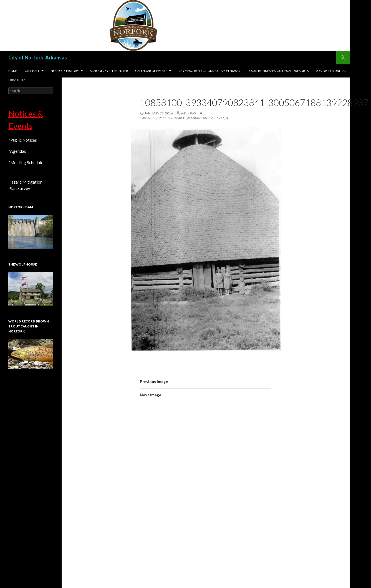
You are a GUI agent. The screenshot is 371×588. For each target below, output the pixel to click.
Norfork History (65, 71)
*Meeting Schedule (26, 162)
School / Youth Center (109, 71)
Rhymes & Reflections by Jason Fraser (209, 71)
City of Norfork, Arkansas (38, 57)
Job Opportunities (331, 71)
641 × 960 (188, 113)
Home (13, 71)
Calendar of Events (151, 71)
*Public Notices (23, 140)
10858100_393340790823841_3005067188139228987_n (184, 118)
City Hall (32, 71)
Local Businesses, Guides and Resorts (278, 71)
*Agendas (17, 151)
